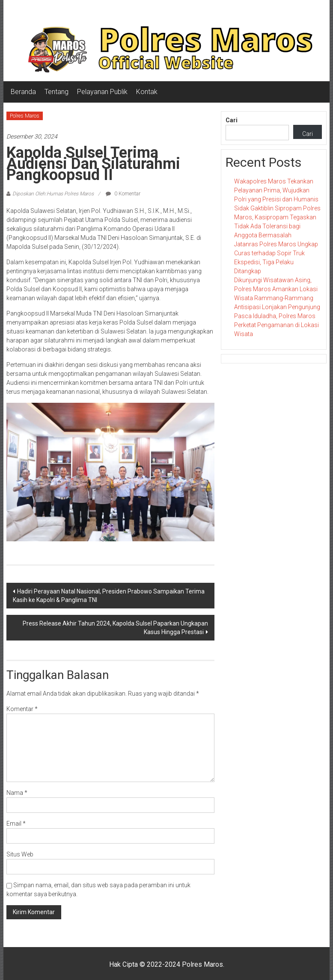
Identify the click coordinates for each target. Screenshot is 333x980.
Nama (17, 793)
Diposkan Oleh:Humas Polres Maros (53, 194)
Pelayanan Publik (102, 92)
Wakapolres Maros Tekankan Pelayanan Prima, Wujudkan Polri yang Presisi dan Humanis (276, 190)
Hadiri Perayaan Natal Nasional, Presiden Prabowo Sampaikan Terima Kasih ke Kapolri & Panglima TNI (109, 596)
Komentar (22, 709)
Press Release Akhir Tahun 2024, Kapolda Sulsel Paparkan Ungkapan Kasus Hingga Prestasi (115, 628)
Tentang (56, 92)
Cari (232, 120)
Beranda (23, 92)
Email (16, 824)
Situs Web (20, 854)
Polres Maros (25, 116)
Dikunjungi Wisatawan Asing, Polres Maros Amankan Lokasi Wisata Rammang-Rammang (276, 289)
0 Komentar (123, 194)
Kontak (147, 92)
